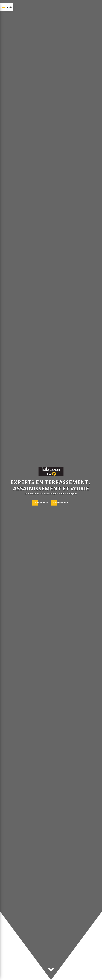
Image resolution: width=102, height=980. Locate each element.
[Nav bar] (7, 7)
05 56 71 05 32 (41, 503)
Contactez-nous (61, 503)
